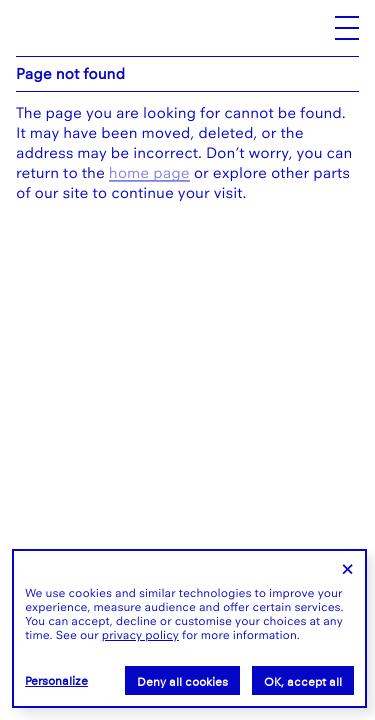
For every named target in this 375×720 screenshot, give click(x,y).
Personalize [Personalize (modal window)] (56, 681)
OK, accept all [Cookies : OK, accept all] (303, 682)
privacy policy (140, 635)
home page (149, 173)
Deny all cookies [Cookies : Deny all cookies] (182, 682)
